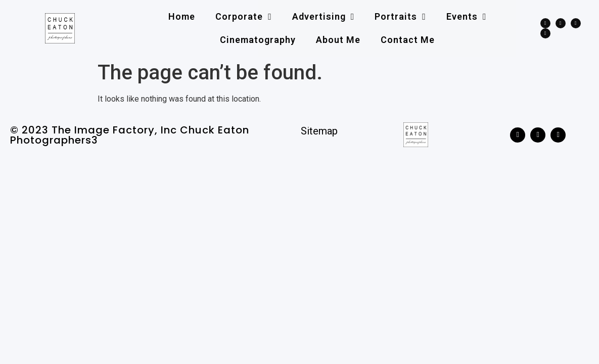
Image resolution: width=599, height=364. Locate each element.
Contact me (408, 40)
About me (338, 40)
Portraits (400, 17)
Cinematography (258, 40)
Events (467, 17)
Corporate (244, 17)
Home (182, 16)
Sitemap (319, 131)
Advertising (324, 17)
